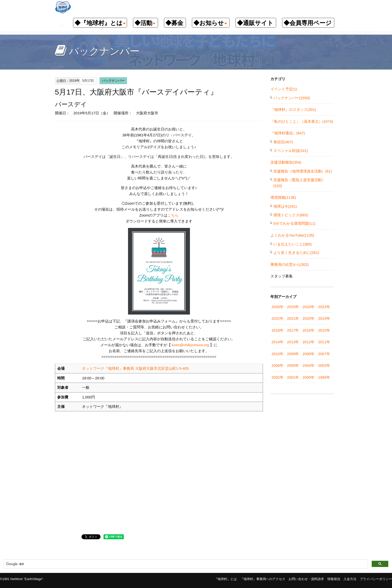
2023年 (324, 307)
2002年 (278, 377)
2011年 (324, 342)
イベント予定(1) (284, 89)
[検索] (185, 564)
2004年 (309, 365)
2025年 (293, 307)
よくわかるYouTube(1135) (292, 235)
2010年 (278, 354)
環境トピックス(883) (291, 215)
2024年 (309, 307)
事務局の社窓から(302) (290, 264)
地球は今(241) (285, 206)
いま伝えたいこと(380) (293, 244)
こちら (173, 215)
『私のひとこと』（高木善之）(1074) (302, 121)
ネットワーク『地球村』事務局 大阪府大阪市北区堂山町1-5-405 (135, 368)
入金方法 (350, 579)
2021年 (293, 318)
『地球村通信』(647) (288, 133)
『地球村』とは (225, 579)
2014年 (278, 342)
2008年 (309, 354)
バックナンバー (113, 81)
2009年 (293, 354)
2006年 (278, 365)
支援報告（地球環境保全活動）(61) (303, 171)
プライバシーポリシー (376, 579)
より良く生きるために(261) (296, 253)
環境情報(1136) (283, 197)
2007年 (324, 354)
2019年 (324, 318)
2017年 (293, 330)
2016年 (309, 330)
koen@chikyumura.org (190, 345)
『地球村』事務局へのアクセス (263, 579)
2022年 (278, 318)
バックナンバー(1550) (292, 98)
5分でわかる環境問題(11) (294, 223)
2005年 (293, 365)
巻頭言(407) (283, 142)
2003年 (324, 365)
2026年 (278, 307)
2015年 (324, 330)
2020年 (309, 318)
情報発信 (334, 579)
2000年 (309, 377)
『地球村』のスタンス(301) (293, 110)
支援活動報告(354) (286, 162)
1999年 (324, 377)
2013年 (293, 342)
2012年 (309, 342)
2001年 (293, 377)
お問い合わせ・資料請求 (306, 579)
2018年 (278, 330)
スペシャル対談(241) (291, 151)
